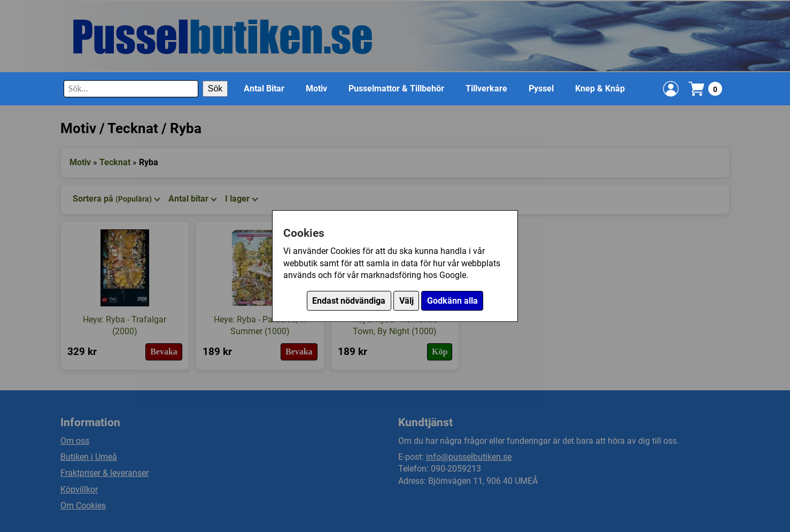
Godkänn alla (452, 301)
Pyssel (541, 88)
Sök (215, 88)
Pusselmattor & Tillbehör (396, 88)
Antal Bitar (264, 88)
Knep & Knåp (600, 88)
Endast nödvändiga (349, 301)
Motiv (316, 88)
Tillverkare (486, 88)
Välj (406, 301)
